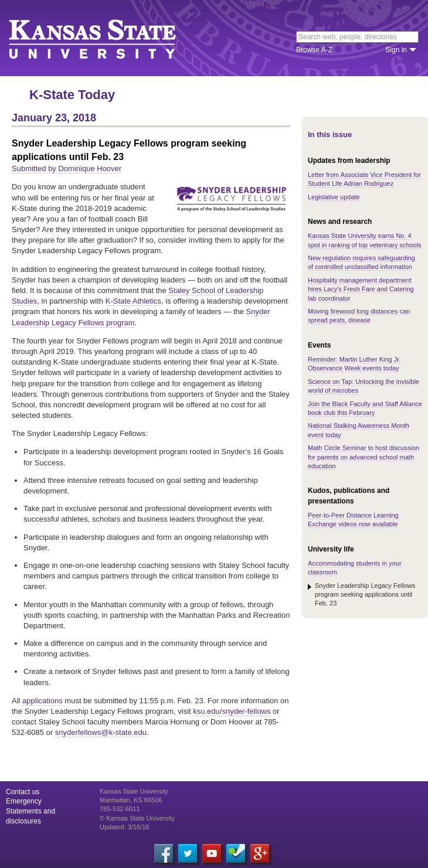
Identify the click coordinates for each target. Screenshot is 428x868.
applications (43, 701)
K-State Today (72, 95)
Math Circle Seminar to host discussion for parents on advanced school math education (364, 457)
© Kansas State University (137, 818)
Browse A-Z (314, 50)
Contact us (23, 792)
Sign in (396, 50)
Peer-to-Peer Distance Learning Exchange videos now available (353, 520)
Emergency (24, 801)
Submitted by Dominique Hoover (67, 169)
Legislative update (334, 197)
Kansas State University (107, 38)
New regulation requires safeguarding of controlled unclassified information (361, 262)
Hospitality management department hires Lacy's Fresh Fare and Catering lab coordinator (361, 289)
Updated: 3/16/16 (124, 827)
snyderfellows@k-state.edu (101, 732)
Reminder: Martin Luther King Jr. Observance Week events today (354, 364)
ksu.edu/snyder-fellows (232, 711)
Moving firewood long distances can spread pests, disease (359, 316)
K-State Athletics (133, 301)
